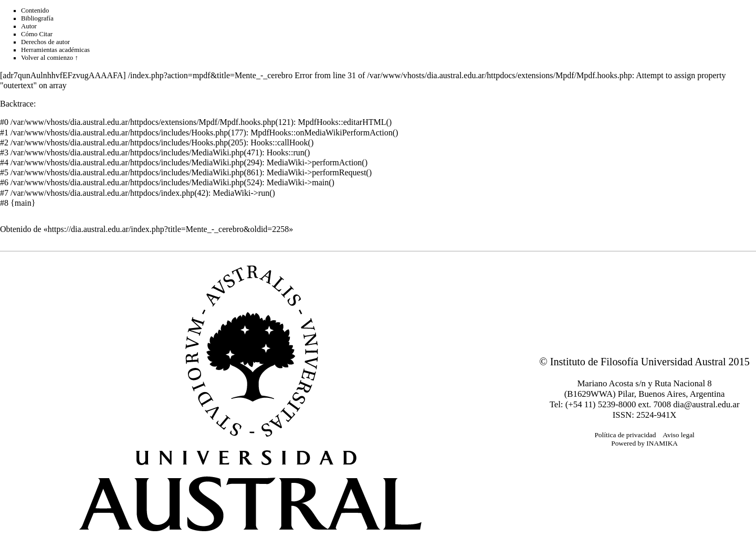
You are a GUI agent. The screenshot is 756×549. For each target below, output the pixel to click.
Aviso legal (679, 435)
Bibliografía (37, 18)
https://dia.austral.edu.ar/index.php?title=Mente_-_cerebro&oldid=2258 (169, 229)
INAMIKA (662, 443)
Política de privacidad (625, 435)
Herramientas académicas (55, 50)
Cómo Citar (37, 34)
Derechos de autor (45, 42)
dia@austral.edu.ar (706, 404)
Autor (29, 26)
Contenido (35, 10)
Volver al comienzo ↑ (50, 58)
